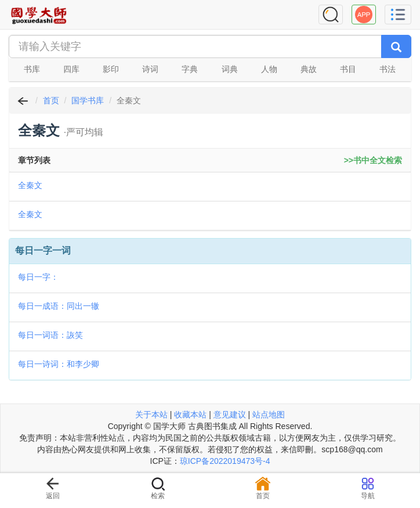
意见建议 (230, 415)
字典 (190, 69)
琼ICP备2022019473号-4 (225, 461)
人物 (269, 69)
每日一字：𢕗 (38, 277)
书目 (348, 69)
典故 (309, 69)
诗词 (150, 69)
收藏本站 (190, 415)
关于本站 (151, 415)
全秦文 (30, 185)
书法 (388, 69)
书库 (32, 69)
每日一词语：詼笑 (50, 335)
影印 (111, 69)
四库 (71, 69)
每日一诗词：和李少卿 (59, 364)
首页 (51, 100)
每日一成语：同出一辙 (59, 306)
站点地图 (269, 415)
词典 (230, 69)
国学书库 (88, 100)
